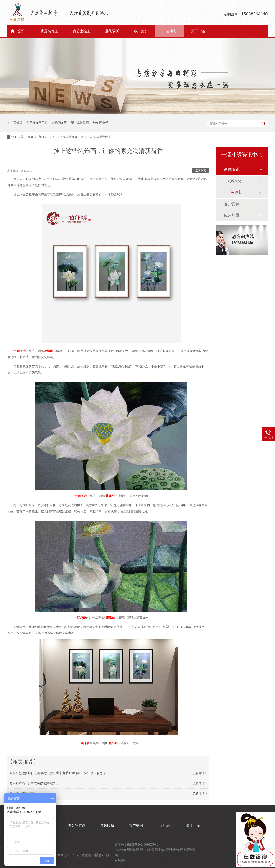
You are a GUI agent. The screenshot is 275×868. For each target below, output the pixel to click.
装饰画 (48, 351)
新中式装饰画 (80, 123)
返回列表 (201, 170)
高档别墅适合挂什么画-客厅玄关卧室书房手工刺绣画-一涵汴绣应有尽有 (58, 773)
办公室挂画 (82, 31)
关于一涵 (198, 31)
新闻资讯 (45, 137)
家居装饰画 (49, 31)
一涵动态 (169, 31)
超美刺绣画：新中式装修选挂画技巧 (34, 783)
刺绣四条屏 (59, 123)
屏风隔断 (112, 31)
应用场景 (232, 215)
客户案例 (141, 31)
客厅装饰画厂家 (37, 123)
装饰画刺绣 (101, 123)
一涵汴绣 (20, 351)
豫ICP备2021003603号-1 (143, 845)
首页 (20, 31)
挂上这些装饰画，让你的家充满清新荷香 (84, 137)
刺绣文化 (234, 181)
